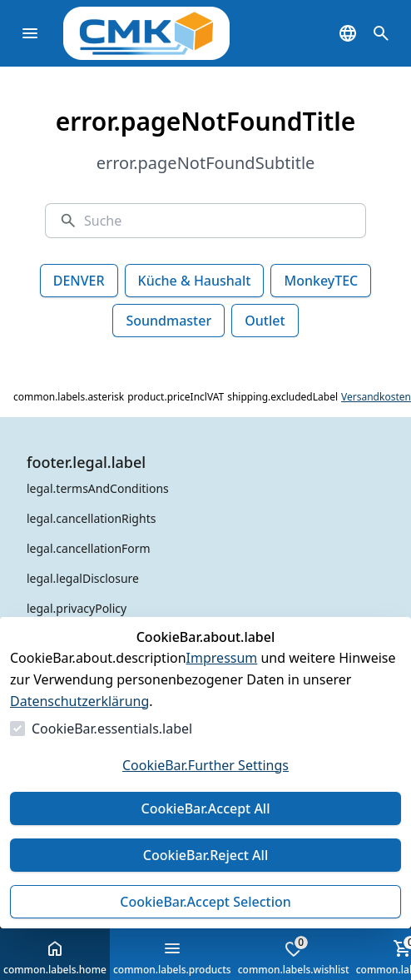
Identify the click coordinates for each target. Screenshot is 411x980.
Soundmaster (168, 321)
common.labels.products (172, 958)
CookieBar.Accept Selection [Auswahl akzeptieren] (205, 902)
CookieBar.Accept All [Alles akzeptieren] (205, 808)
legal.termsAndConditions (98, 488)
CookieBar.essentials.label (112, 729)
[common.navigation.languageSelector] (348, 33)
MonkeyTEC (321, 281)
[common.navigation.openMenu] (30, 33)
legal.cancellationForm (89, 548)
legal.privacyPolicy (77, 608)
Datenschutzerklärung (79, 701)
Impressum (222, 658)
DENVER (79, 281)
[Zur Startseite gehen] (171, 33)
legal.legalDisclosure (83, 578)
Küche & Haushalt (195, 281)
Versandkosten (376, 397)
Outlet (265, 321)
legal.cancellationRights (91, 518)
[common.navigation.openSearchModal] (381, 33)
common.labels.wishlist (294, 956)
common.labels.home (55, 958)
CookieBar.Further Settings (205, 765)
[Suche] (218, 221)
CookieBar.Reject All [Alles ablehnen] (205, 855)
